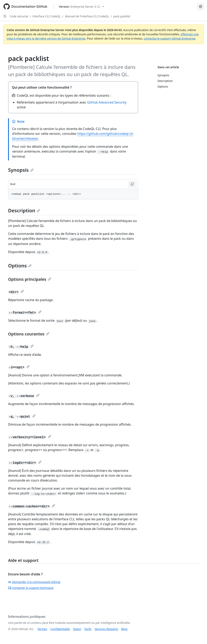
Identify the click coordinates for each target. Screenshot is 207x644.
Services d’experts (106, 629)
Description (24, 210)
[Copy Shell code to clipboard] (132, 184)
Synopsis (21, 170)
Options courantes (29, 334)
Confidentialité (60, 629)
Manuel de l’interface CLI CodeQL (87, 16)
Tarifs (88, 629)
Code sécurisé (19, 16)
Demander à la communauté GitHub (34, 582)
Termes (42, 629)
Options (20, 265)
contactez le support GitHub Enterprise (170, 38)
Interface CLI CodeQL (47, 16)
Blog (124, 629)
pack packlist (122, 16)
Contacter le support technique (31, 588)
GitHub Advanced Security (107, 102)
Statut (77, 629)
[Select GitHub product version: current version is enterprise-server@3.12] (81, 7)
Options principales (30, 279)
